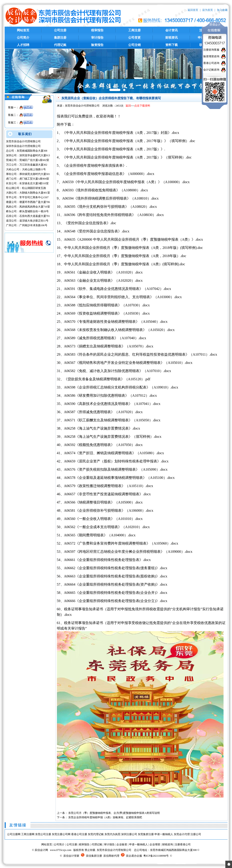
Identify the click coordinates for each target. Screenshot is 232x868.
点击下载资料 (142, 106)
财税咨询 (168, 844)
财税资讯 (172, 38)
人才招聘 (23, 45)
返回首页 (193, 10)
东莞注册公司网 (61, 834)
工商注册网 (28, 834)
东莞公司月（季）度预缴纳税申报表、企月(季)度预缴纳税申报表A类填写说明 (114, 813)
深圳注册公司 (129, 834)
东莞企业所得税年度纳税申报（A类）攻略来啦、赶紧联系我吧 (105, 817)
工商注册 (134, 30)
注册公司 (196, 834)
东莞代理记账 (96, 834)
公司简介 (23, 38)
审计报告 (97, 38)
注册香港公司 (183, 844)
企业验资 (122, 844)
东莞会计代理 (182, 834)
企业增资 (155, 844)
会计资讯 (172, 30)
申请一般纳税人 (164, 834)
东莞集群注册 (146, 834)
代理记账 (60, 45)
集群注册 (60, 38)
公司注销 (134, 45)
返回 (128, 106)
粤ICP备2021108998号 (156, 856)
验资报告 (97, 45)
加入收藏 (222, 10)
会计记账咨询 (211, 70)
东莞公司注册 (43, 834)
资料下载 (172, 45)
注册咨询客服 (211, 50)
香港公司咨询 (211, 63)
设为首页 (208, 10)
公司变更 (134, 38)
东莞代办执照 (112, 834)
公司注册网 (14, 834)
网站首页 (23, 30)
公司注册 (60, 30)
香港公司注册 (79, 834)
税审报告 (97, 30)
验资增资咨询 (211, 56)
